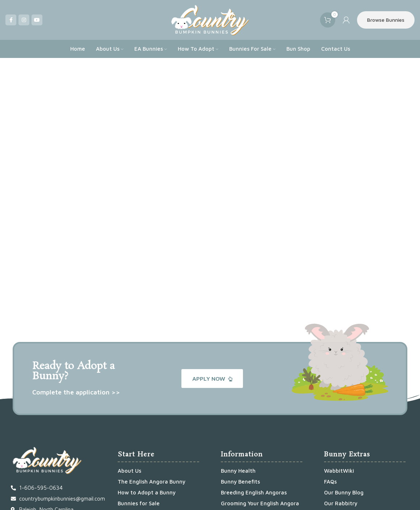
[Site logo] (210, 19)
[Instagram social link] (24, 20)
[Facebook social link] (11, 20)
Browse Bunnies (386, 20)
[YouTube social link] (37, 20)
